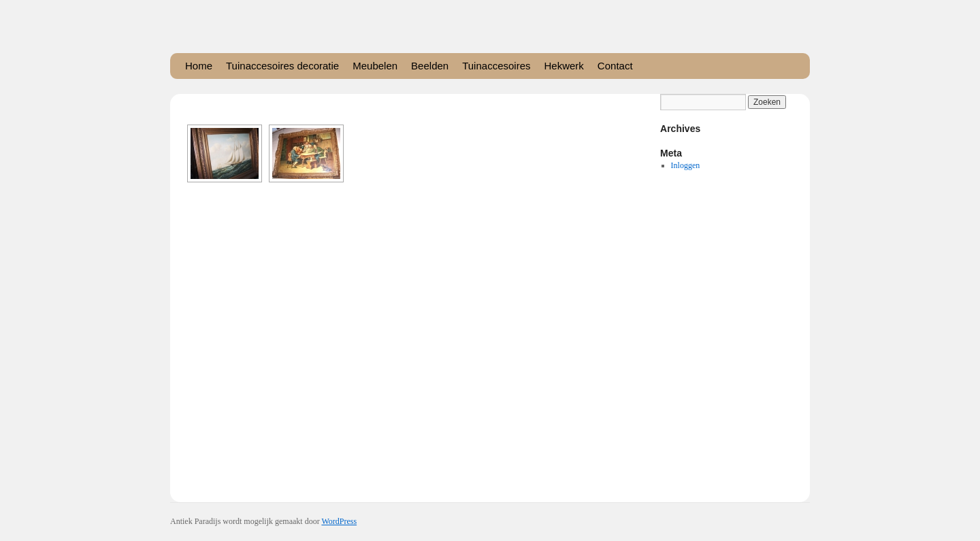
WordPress (339, 521)
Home (199, 66)
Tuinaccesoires (496, 66)
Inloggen (686, 165)
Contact (615, 66)
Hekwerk (564, 66)
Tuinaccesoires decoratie (282, 66)
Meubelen (375, 66)
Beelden (430, 66)
